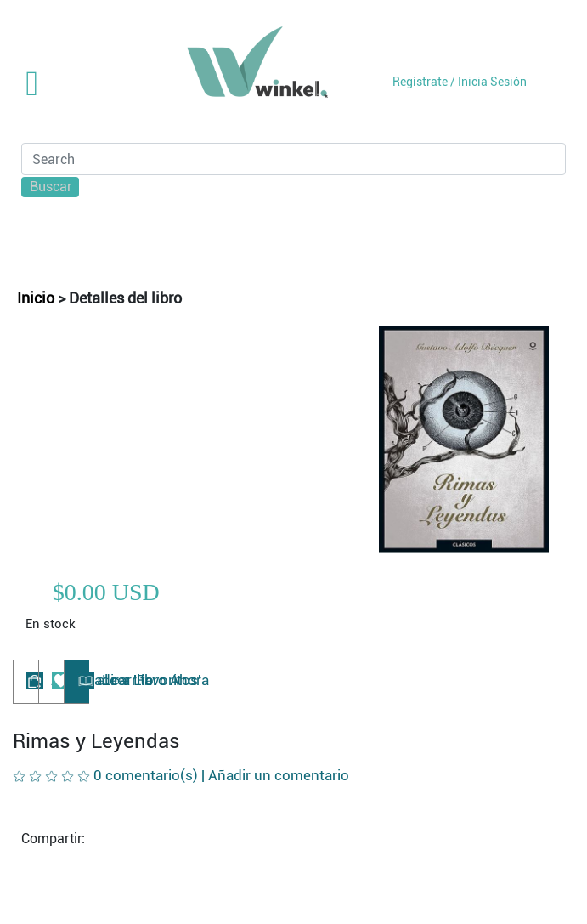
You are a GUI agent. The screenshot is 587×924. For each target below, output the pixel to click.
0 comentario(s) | (221, 775)
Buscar (51, 187)
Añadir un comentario (279, 775)
